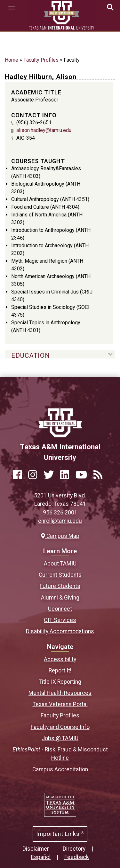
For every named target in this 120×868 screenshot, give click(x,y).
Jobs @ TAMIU (60, 738)
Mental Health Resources (60, 693)
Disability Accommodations (60, 631)
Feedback (77, 857)
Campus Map (60, 536)
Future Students (60, 586)
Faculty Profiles (41, 60)
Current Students (60, 575)
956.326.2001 (60, 513)
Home (12, 60)
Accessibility (60, 659)
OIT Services (60, 620)
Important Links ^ (60, 834)
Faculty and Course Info (60, 727)
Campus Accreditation (60, 769)
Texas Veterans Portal (60, 704)
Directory (74, 849)
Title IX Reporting (60, 682)
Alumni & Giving (60, 598)
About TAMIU (60, 564)
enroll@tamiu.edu (60, 521)
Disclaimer (36, 849)
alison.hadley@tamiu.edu (44, 130)
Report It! (60, 671)
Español (41, 857)
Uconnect (60, 609)
